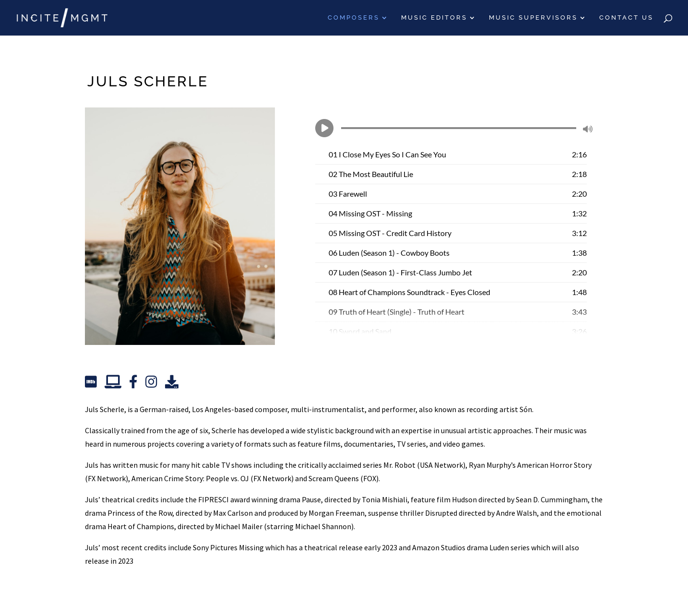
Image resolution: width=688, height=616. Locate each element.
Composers (354, 18)
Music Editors (434, 18)
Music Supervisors (533, 18)
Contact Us (626, 18)
